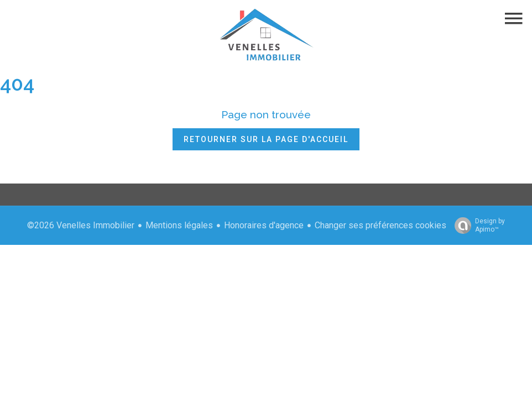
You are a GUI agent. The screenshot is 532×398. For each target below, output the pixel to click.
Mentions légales (179, 225)
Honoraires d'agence (264, 225)
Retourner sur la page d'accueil (266, 139)
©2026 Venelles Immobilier (81, 225)
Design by (477, 226)
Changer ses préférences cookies (380, 225)
